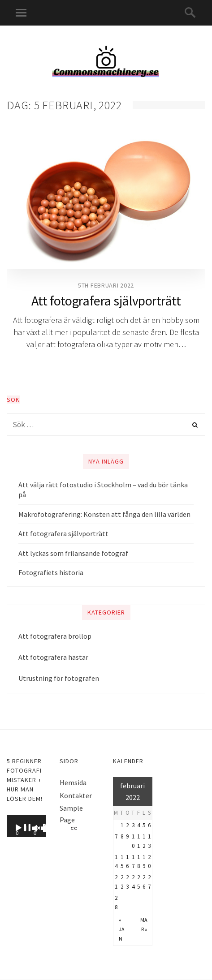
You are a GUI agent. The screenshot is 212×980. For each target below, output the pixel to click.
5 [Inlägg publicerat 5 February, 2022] (144, 825)
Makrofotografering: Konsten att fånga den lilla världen (104, 514)
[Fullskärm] (62, 828)
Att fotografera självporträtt (106, 301)
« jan (122, 929)
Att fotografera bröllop (55, 636)
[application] (26, 826)
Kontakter (76, 795)
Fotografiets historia (51, 572)
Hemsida (73, 782)
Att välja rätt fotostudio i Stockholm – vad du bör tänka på (103, 490)
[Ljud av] (42, 828)
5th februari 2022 (106, 285)
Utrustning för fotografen (59, 678)
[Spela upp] (34, 828)
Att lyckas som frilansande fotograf (73, 553)
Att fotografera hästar (53, 657)
